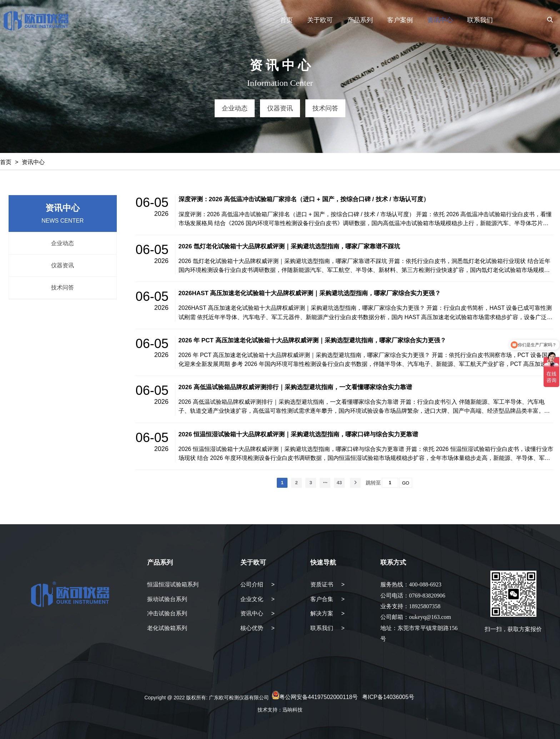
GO (406, 483)
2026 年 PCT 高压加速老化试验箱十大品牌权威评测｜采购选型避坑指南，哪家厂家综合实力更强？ (312, 340)
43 (339, 483)
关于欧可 (320, 20)
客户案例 (400, 20)
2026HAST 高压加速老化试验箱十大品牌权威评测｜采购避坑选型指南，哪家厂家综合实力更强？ (310, 293)
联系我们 (480, 20)
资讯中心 (440, 20)
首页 (286, 20)
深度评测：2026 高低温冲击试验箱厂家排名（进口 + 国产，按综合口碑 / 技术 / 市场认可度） (304, 199)
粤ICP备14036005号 (388, 697)
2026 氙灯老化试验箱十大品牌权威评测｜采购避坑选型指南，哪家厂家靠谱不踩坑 (289, 246)
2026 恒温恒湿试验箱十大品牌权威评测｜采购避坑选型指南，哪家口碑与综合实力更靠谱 (299, 434)
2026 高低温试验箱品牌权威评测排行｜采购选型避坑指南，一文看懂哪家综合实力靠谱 (296, 387)
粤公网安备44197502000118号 (319, 697)
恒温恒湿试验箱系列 (173, 584)
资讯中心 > (257, 613)
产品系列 (360, 20)
